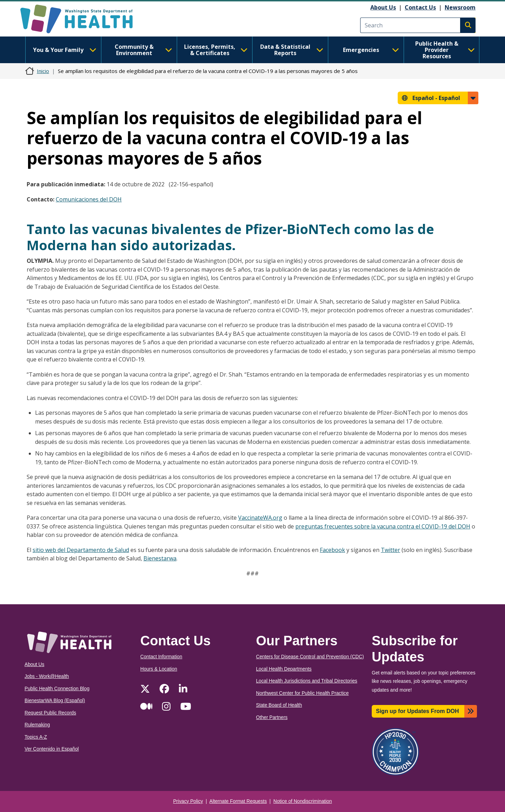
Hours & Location (159, 669)
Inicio (43, 71)
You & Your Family (65, 50)
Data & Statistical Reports (292, 50)
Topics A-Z (36, 737)
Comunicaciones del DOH (89, 199)
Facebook (332, 550)
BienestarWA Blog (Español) (55, 701)
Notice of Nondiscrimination (303, 801)
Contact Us (420, 7)
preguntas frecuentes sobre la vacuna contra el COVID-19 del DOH (383, 526)
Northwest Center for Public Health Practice (302, 693)
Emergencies (371, 50)
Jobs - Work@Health (47, 676)
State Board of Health (279, 705)
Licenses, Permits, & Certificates (216, 50)
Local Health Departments (284, 669)
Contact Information (161, 657)
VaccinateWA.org (260, 518)
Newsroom (460, 7)
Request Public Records (50, 713)
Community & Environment (143, 50)
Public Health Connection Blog (57, 689)
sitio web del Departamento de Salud (81, 550)
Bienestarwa (160, 558)
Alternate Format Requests (238, 801)
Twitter (390, 550)
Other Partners (272, 717)
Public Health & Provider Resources (445, 50)
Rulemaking (37, 725)
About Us (383, 7)
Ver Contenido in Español (52, 749)
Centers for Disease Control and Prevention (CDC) (310, 657)
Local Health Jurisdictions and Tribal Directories (307, 681)
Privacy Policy (188, 801)
